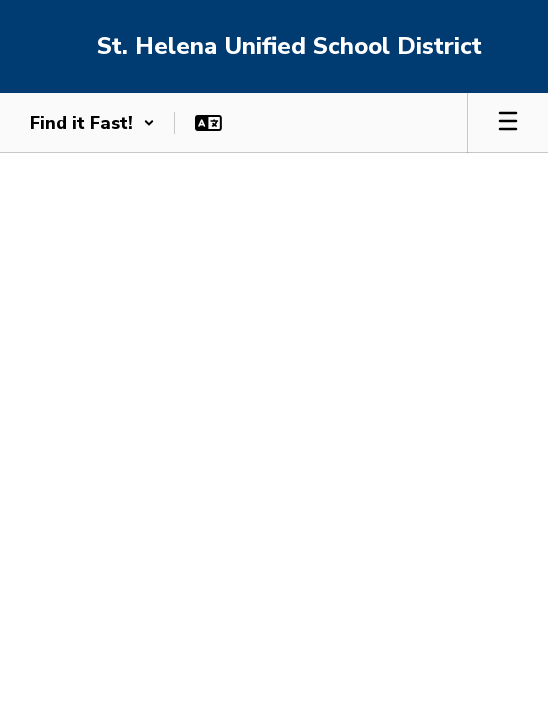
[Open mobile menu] (508, 123)
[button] (92, 123)
